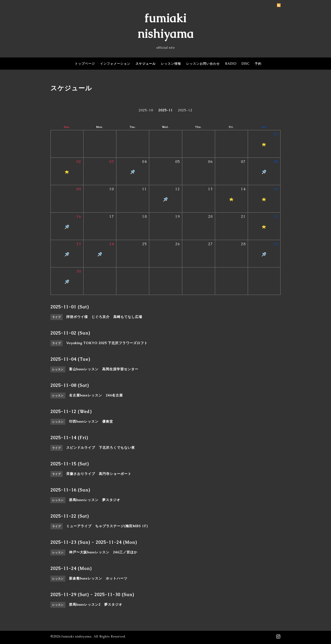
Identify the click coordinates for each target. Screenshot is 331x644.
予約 (258, 64)
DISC (246, 64)
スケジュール (146, 64)
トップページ (85, 64)
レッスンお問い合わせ (203, 64)
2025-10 (146, 110)
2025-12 (185, 110)
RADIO (231, 64)
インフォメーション (115, 64)
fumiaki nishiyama (77, 636)
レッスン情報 (171, 64)
